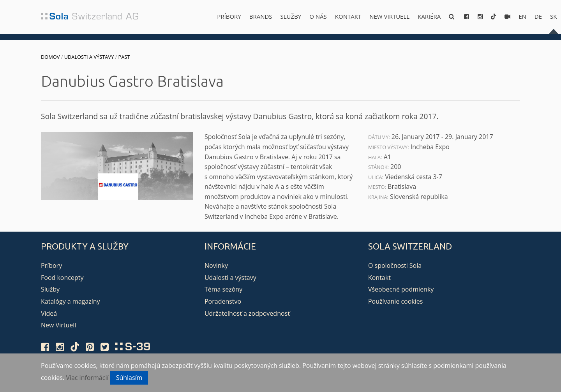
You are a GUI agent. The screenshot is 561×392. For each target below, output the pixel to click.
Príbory (229, 16)
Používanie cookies (395, 301)
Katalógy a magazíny (71, 301)
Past (124, 57)
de (538, 16)
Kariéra (429, 16)
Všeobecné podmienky (401, 289)
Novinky (216, 265)
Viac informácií (87, 378)
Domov (50, 57)
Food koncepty (62, 278)
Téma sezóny (223, 289)
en (522, 16)
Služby (291, 16)
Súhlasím (129, 378)
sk (553, 16)
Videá (49, 313)
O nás (318, 16)
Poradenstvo (223, 301)
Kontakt (348, 16)
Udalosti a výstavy (89, 57)
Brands (261, 16)
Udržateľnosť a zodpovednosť (247, 313)
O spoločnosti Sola (395, 265)
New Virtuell (389, 16)
